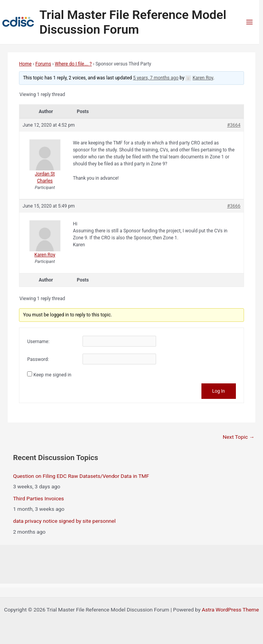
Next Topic (239, 437)
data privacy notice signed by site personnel (64, 521)
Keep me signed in (52, 375)
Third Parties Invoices (39, 498)
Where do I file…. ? (73, 64)
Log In (219, 391)
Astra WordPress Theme (230, 610)
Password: (38, 359)
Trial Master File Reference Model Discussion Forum (133, 22)
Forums (43, 64)
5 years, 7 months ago (156, 78)
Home (25, 64)
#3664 (234, 125)
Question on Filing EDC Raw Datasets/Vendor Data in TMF (81, 476)
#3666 (234, 206)
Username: (38, 342)
